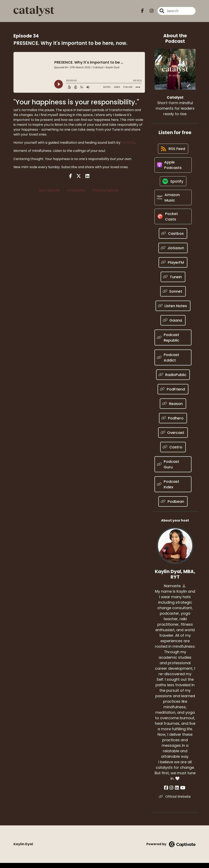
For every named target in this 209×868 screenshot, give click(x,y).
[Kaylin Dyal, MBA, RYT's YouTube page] (182, 793)
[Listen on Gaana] (173, 325)
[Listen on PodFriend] (173, 394)
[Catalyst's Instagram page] (149, 11)
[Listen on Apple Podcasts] (173, 167)
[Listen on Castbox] (173, 238)
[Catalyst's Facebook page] (142, 11)
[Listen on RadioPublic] (173, 380)
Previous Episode (106, 190)
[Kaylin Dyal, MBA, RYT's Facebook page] (167, 793)
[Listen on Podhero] (173, 423)
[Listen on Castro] (173, 452)
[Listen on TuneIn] (173, 282)
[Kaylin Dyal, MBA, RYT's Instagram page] (172, 793)
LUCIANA (128, 143)
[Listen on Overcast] (173, 437)
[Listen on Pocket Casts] (173, 221)
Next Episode (49, 190)
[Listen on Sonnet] (173, 296)
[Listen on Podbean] (173, 506)
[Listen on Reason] (173, 409)
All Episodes (76, 190)
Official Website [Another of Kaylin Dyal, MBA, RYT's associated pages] (175, 801)
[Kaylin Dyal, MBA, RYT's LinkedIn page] (177, 793)
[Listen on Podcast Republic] (173, 342)
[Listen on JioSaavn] (173, 253)
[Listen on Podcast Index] (173, 489)
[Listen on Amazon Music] (173, 201)
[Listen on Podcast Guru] (173, 469)
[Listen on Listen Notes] (173, 311)
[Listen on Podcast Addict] (173, 362)
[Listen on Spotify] (173, 184)
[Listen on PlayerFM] (173, 267)
